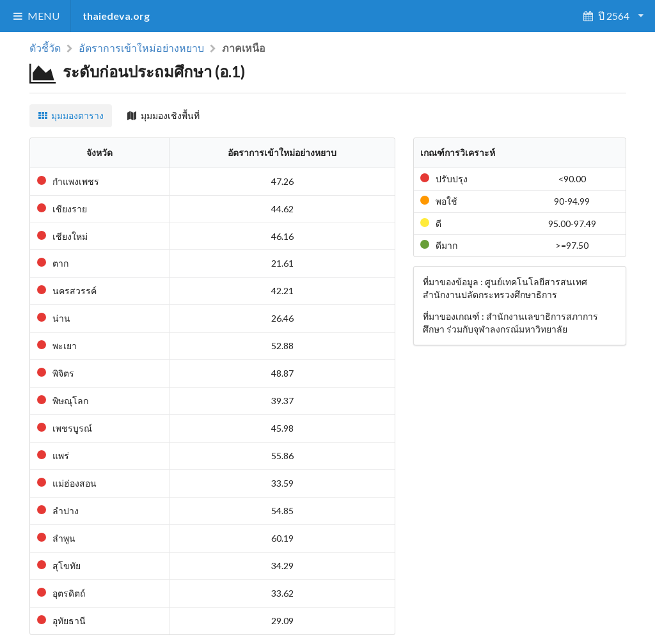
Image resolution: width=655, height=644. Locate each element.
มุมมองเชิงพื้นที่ (163, 115)
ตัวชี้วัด (45, 48)
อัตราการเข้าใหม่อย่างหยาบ (141, 48)
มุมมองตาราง (71, 115)
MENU (36, 16)
